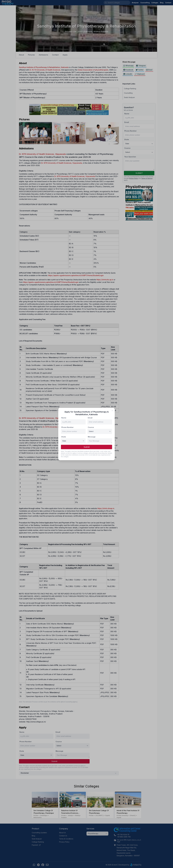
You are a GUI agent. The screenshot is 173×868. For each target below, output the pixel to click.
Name (64, 418)
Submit (87, 447)
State (64, 437)
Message (92, 437)
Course (91, 427)
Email (90, 418)
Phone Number (67, 427)
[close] (112, 411)
